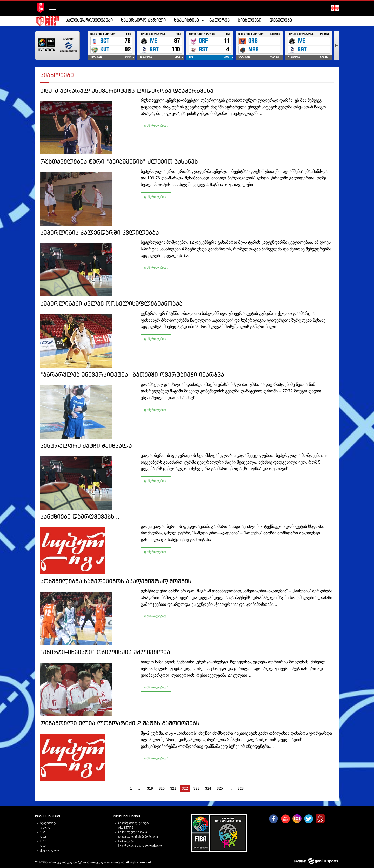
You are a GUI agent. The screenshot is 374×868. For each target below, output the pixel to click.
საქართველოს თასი (133, 832)
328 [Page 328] (241, 788)
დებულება (281, 20)
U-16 (43, 841)
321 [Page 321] (173, 788)
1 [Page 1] (131, 788)
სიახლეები (250, 20)
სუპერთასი (126, 841)
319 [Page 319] (150, 788)
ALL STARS (126, 828)
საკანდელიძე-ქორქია (134, 823)
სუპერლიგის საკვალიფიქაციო (140, 846)
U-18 (43, 837)
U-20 (43, 832)
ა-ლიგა (45, 828)
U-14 (43, 846)
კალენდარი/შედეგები (89, 20)
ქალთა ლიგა (50, 850)
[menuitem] (89, 21)
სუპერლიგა (48, 823)
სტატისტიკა (186, 20)
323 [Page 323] (196, 788)
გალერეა (219, 20)
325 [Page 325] (220, 788)
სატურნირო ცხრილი (143, 20)
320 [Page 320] (161, 788)
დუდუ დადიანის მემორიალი (138, 837)
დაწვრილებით (156, 126)
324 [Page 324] (208, 788)
